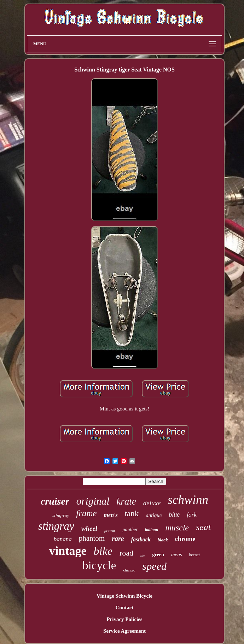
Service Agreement (124, 631)
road (126, 553)
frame (86, 513)
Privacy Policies (124, 619)
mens (177, 554)
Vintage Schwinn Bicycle (124, 596)
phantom (92, 538)
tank (132, 514)
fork (191, 515)
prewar (110, 530)
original (93, 501)
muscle (177, 528)
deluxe (152, 503)
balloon (152, 530)
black (163, 540)
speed (155, 566)
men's (111, 515)
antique (154, 515)
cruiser (55, 501)
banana (63, 539)
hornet (195, 555)
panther (130, 530)
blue (174, 514)
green (158, 555)
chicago (129, 570)
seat (203, 527)
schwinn (188, 500)
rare (118, 539)
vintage (68, 551)
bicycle (99, 565)
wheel (89, 528)
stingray (56, 526)
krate (126, 501)
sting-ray (61, 515)
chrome (185, 539)
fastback (141, 539)
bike (103, 551)
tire (143, 556)
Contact (125, 608)
